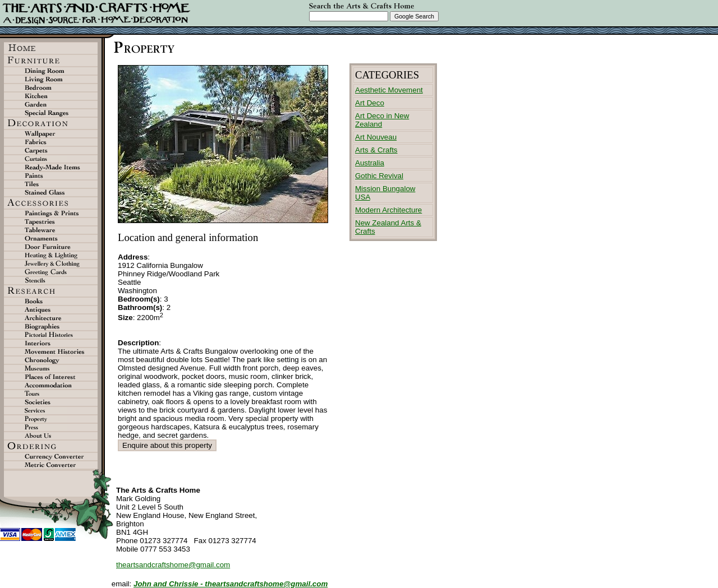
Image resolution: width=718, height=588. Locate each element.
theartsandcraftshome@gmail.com (173, 565)
